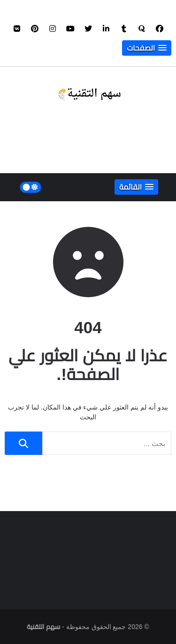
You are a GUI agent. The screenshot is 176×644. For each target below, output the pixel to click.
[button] (147, 48)
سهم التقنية (43, 627)
